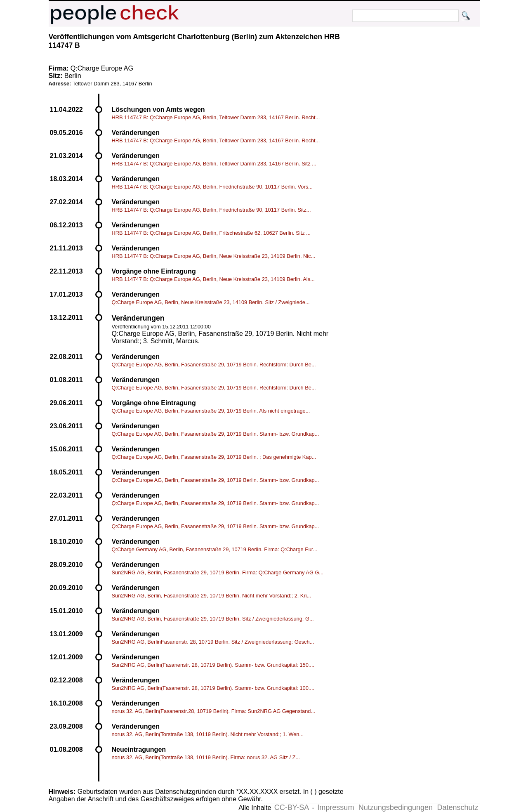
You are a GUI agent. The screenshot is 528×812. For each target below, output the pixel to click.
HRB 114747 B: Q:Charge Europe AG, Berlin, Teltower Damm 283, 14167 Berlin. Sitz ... (214, 164)
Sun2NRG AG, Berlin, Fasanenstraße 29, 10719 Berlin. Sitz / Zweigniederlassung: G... (213, 619)
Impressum (336, 807)
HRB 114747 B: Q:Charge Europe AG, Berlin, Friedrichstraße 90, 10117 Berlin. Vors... (212, 187)
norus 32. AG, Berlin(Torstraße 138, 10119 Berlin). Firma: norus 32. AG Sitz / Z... (206, 757)
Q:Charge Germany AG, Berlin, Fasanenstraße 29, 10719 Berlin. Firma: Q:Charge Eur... (215, 549)
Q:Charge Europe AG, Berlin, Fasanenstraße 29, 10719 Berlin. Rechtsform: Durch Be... (214, 365)
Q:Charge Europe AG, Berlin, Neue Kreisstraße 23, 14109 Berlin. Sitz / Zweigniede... (211, 302)
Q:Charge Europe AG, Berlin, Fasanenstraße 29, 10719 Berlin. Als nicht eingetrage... (211, 411)
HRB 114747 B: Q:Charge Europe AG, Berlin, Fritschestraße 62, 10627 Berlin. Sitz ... (211, 233)
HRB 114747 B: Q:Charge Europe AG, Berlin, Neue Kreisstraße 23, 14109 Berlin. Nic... (214, 256)
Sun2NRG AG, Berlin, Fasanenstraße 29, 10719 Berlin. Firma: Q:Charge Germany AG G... (218, 572)
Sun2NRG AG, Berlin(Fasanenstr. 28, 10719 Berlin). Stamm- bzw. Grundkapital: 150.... (213, 665)
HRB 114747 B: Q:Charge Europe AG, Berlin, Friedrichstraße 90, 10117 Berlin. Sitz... (211, 210)
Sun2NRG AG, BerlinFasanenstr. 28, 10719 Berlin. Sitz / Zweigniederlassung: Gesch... (213, 642)
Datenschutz (457, 807)
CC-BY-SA (292, 807)
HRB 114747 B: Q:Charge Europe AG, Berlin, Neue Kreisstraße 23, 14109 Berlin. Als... (213, 279)
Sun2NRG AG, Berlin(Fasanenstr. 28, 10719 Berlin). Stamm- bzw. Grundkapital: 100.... (213, 688)
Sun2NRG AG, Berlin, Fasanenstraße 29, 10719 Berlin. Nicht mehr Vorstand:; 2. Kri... (212, 596)
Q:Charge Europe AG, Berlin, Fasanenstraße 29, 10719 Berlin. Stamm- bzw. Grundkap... (216, 434)
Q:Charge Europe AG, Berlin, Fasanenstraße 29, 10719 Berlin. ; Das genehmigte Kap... (214, 457)
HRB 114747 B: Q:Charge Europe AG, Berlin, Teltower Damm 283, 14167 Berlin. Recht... (216, 117)
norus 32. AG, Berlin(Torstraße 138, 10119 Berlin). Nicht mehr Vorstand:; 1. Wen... (208, 734)
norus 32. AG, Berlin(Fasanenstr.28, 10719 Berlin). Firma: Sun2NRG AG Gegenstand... (214, 711)
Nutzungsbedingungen (396, 807)
